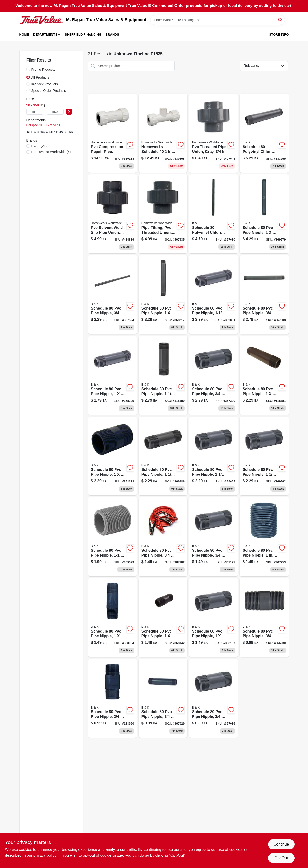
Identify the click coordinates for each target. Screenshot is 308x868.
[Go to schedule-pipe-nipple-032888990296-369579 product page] (264, 214)
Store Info (279, 35)
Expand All (53, 125)
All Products (40, 77)
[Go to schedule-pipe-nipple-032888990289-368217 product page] (163, 295)
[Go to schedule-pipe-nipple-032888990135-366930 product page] (264, 618)
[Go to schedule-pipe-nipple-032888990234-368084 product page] (112, 618)
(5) (51, 152)
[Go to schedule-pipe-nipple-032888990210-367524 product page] (112, 295)
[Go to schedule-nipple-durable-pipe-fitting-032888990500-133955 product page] (264, 133)
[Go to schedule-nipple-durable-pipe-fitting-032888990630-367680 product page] (214, 214)
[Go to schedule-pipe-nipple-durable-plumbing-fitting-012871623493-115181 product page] (264, 375)
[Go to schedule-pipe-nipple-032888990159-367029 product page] (163, 698)
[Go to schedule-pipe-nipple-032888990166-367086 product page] (214, 698)
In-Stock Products (45, 84)
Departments (45, 35)
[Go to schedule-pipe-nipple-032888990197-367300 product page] (214, 375)
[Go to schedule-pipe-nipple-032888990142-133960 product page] (112, 698)
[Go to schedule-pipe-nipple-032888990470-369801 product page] (214, 295)
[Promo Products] (28, 69)
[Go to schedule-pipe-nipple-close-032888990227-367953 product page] (264, 537)
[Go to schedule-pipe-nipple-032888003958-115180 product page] (163, 375)
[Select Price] (69, 112)
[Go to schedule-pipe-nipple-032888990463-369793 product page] (264, 456)
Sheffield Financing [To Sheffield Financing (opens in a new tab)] (83, 35)
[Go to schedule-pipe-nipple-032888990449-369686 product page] (163, 456)
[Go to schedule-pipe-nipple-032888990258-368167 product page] (214, 618)
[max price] (55, 112)
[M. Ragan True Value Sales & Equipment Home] (41, 20)
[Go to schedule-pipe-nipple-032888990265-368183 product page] (112, 456)
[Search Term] (218, 20)
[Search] (280, 20)
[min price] (35, 112)
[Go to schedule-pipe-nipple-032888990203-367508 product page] (264, 295)
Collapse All (34, 125)
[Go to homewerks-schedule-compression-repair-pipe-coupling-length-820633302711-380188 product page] (112, 133)
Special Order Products (49, 91)
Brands (112, 35)
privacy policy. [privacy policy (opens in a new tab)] (45, 855)
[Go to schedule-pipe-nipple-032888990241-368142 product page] (163, 618)
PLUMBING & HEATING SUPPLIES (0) (57, 132)
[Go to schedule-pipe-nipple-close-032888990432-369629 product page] (112, 537)
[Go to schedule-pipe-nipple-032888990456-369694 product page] (214, 456)
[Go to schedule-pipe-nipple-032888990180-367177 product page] (214, 537)
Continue (281, 844)
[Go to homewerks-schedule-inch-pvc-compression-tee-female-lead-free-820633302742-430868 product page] (163, 133)
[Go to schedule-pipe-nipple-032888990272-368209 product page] (112, 375)
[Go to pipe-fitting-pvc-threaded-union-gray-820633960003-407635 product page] (163, 214)
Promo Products (43, 70)
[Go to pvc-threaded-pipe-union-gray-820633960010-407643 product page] (214, 133)
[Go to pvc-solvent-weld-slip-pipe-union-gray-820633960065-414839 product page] (112, 214)
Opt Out (281, 858)
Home (24, 35)
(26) (39, 146)
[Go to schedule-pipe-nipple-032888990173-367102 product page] (163, 537)
